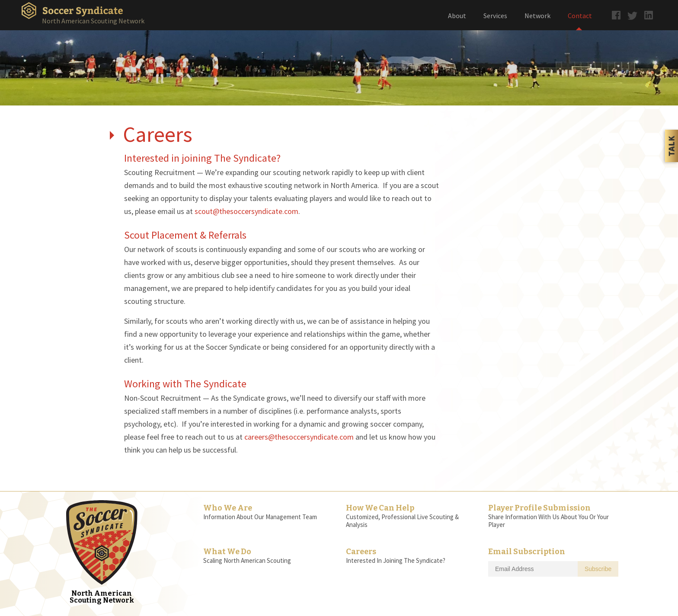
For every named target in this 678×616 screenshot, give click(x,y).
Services (495, 16)
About (457, 16)
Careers (361, 552)
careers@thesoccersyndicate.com (299, 437)
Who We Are (228, 508)
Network (537, 16)
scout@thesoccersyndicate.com (246, 211)
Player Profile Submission (539, 508)
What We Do (227, 552)
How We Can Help (380, 508)
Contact (580, 16)
